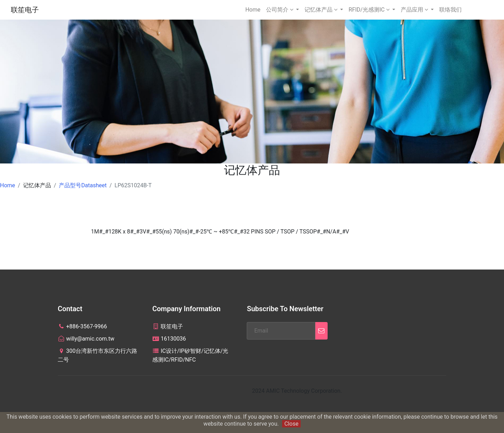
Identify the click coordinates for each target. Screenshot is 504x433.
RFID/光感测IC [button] (370, 10)
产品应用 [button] (415, 10)
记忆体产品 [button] (322, 10)
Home (253, 10)
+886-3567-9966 (82, 326)
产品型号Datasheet (83, 185)
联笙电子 (25, 10)
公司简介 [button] (280, 10)
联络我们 (450, 10)
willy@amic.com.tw (86, 339)
